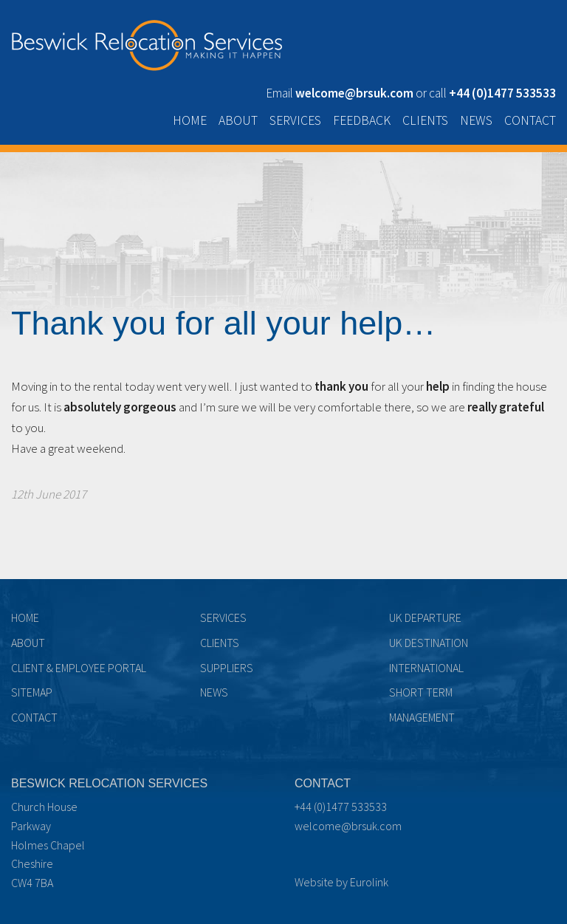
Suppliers (227, 668)
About (238, 120)
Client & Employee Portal (79, 668)
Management (422, 717)
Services (295, 120)
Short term (421, 692)
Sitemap (32, 692)
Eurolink (369, 882)
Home (190, 120)
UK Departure (425, 617)
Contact (530, 120)
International (426, 668)
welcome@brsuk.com (348, 826)
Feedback (362, 120)
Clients (425, 120)
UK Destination (429, 643)
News (476, 120)
